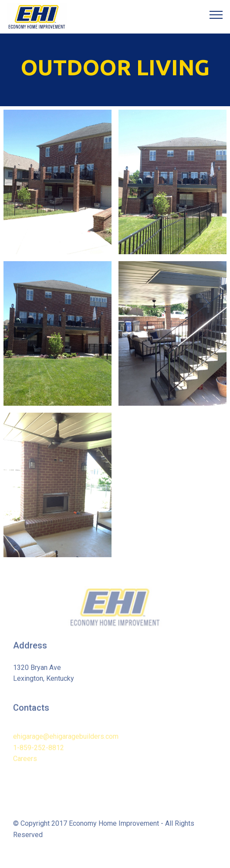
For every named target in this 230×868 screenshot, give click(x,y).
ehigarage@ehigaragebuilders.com (66, 744)
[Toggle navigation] (216, 14)
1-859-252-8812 (39, 755)
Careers (25, 766)
